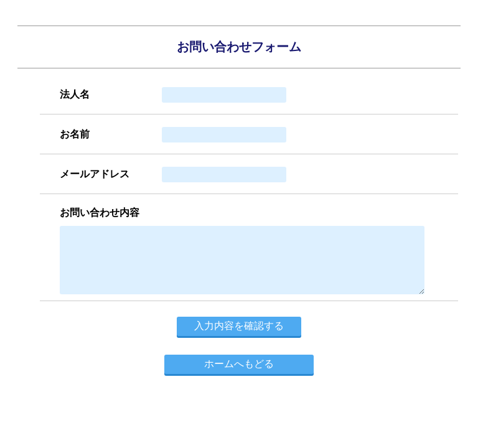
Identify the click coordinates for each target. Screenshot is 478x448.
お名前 (75, 134)
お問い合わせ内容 (100, 212)
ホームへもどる (239, 364)
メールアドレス (95, 174)
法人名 (75, 94)
